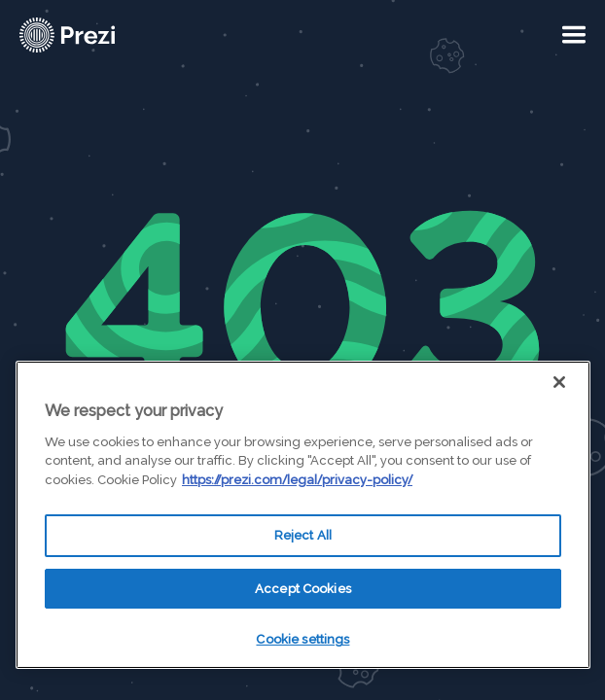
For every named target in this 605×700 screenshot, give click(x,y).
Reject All (303, 535)
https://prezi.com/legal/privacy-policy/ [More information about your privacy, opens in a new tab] (297, 480)
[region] (303, 515)
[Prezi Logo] (92, 35)
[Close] (559, 382)
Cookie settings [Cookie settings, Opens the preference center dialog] (302, 639)
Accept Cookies (303, 589)
